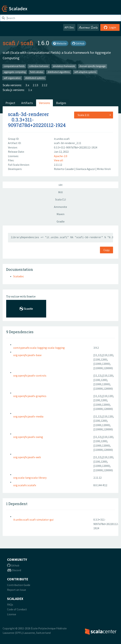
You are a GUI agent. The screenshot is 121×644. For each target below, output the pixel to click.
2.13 (35, 85)
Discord (14, 570)
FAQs (10, 605)
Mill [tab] (60, 192)
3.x (27, 85)
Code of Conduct (17, 609)
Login (110, 27)
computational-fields (14, 66)
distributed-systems (35, 78)
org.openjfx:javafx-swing (28, 437)
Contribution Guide (19, 585)
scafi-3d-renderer (28, 114)
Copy (106, 250)
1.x (30, 90)
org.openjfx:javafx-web (27, 457)
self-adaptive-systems (85, 72)
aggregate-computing (15, 72)
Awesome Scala (88, 27)
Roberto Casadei (64, 169)
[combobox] (94, 115)
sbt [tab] (61, 185)
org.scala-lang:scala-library (30, 478)
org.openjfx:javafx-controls (30, 376)
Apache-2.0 (61, 156)
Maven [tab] (60, 214)
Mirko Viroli (104, 169)
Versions (44, 103)
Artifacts (27, 103)
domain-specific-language (93, 66)
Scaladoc (19, 276)
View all (59, 160)
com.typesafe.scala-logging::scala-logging (39, 348)
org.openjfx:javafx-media (28, 416)
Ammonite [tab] (60, 207)
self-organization (12, 78)
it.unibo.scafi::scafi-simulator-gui (33, 520)
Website (60, 43)
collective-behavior (39, 66)
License (12, 614)
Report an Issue (17, 590)
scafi (9, 43)
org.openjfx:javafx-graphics (30, 396)
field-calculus (37, 72)
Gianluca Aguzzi (86, 169)
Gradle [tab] (61, 221)
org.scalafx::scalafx (25, 485)
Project (10, 103)
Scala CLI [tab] (61, 199)
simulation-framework (64, 66)
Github (13, 565)
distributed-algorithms (59, 72)
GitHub (78, 43)
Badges (61, 103)
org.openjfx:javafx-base (27, 355)
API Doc (69, 27)
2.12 (44, 85)
